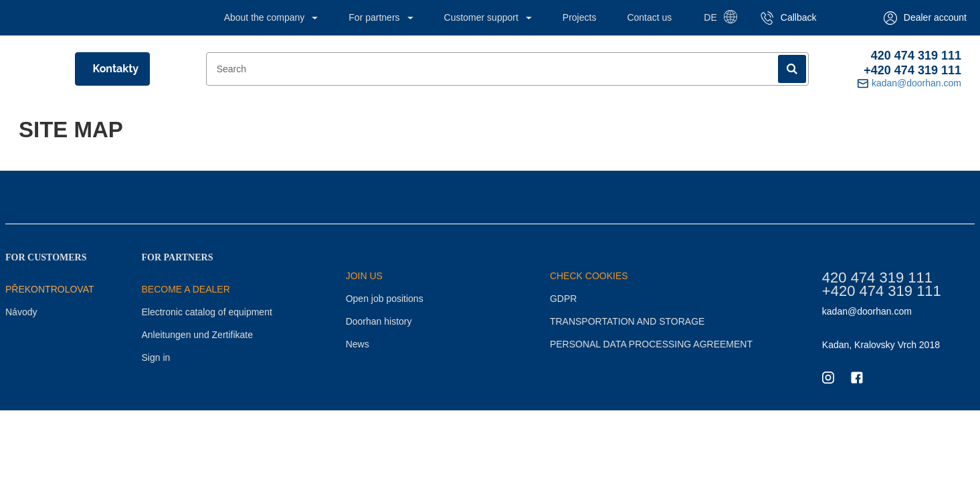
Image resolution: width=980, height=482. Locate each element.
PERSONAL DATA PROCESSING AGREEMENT (651, 344)
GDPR (563, 299)
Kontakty (116, 69)
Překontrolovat (50, 289)
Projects (580, 17)
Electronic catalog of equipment (206, 312)
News (358, 344)
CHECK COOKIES (589, 276)
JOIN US (364, 276)
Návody (21, 312)
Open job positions (385, 299)
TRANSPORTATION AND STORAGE (627, 321)
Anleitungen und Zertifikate (197, 335)
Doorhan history (379, 321)
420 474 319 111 (916, 56)
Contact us (649, 17)
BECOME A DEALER (185, 289)
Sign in (156, 357)
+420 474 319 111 (912, 70)
